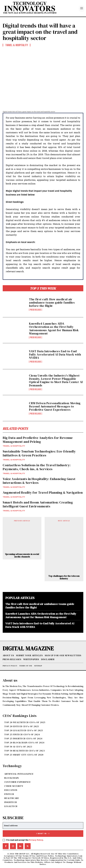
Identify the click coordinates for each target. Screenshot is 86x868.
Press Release (35, 310)
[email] (43, 826)
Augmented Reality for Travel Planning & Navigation (43, 492)
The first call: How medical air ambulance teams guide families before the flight (52, 302)
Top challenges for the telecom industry (64, 577)
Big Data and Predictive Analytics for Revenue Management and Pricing (38, 440)
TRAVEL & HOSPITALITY (14, 446)
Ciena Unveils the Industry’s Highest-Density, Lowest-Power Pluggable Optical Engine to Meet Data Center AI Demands (56, 380)
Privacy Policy (36, 840)
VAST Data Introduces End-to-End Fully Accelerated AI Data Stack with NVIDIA (55, 354)
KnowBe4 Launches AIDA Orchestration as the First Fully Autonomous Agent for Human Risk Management (54, 328)
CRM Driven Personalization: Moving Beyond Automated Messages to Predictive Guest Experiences (55, 406)
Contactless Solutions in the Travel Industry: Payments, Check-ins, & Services (37, 467)
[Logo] (41, 8)
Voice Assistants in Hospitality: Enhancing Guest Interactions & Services (39, 481)
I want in (43, 834)
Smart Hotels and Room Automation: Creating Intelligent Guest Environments (38, 504)
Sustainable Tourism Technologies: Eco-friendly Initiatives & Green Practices (39, 453)
